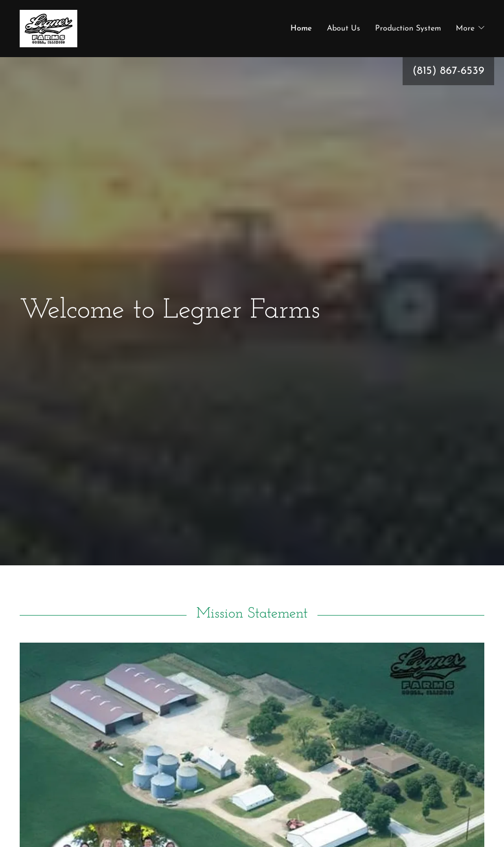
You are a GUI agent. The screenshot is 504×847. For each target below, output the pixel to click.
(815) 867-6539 (448, 83)
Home (301, 34)
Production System (408, 34)
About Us (344, 34)
